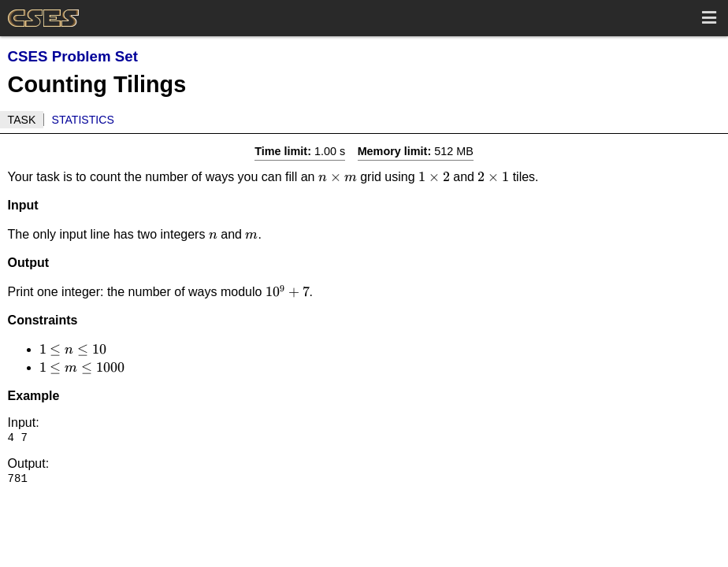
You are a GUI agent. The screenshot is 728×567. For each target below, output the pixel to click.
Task (22, 120)
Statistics (83, 120)
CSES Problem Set (73, 56)
